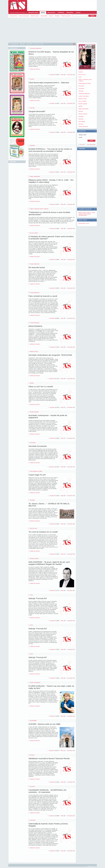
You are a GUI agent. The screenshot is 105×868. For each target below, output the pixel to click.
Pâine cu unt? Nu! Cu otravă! (41, 387)
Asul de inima (13, 16)
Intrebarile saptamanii (36, 48)
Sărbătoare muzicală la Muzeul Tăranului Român (49, 758)
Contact (78, 12)
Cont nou (82, 144)
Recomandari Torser (84, 223)
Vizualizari (54, 75)
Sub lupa (32, 108)
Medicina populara (66, 16)
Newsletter (70, 12)
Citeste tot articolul (35, 69)
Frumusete (33, 443)
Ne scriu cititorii (34, 233)
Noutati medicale (34, 412)
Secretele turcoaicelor (38, 446)
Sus (94, 866)
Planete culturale (34, 558)
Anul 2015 (30, 44)
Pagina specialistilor (35, 176)
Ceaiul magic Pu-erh (37, 475)
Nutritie (32, 383)
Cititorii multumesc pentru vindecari (39, 209)
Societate (32, 500)
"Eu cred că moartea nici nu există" (43, 532)
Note (63, 75)
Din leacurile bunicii (37, 267)
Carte (31, 595)
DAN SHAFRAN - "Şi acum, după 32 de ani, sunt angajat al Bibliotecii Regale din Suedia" (49, 563)
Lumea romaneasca (24, 16)
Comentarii (71, 75)
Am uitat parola (91, 144)
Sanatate (57, 16)
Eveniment (33, 820)
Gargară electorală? (37, 111)
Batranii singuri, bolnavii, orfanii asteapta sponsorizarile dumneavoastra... (87, 214)
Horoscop (32, 786)
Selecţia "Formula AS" (38, 598)
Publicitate (61, 12)
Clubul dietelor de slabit (36, 471)
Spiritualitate (44, 16)
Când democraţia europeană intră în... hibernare (49, 83)
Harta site (90, 866)
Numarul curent (33, 12)
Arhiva (43, 12)
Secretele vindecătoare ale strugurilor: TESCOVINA (50, 355)
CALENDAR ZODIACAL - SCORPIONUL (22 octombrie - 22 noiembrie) (47, 791)
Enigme (51, 16)
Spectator (32, 145)
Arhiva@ (22, 44)
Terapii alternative (35, 264)
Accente (32, 79)
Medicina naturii (35, 16)
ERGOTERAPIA (35, 326)
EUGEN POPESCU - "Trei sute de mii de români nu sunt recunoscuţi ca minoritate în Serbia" (50, 150)
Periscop (32, 755)
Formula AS (15, 44)
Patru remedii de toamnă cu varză (43, 296)
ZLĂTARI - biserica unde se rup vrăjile (45, 724)
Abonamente (51, 12)
